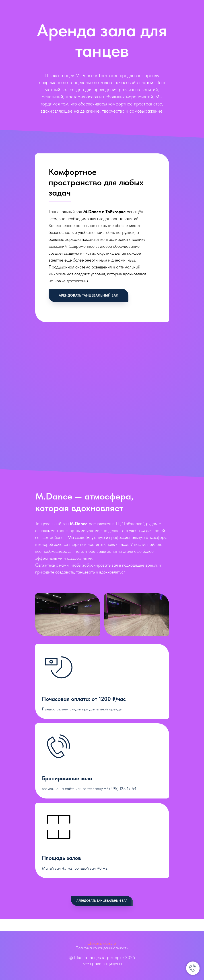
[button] (89, 295)
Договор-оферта (102, 943)
